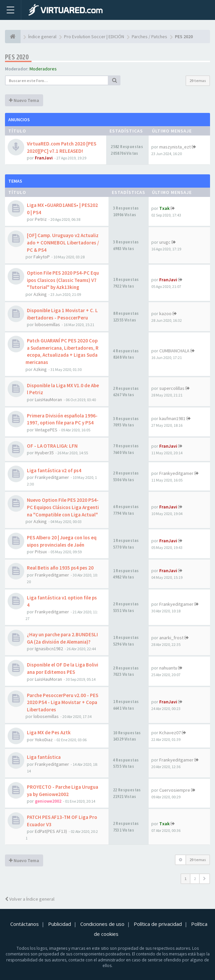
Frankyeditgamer (52, 477)
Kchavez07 (170, 733)
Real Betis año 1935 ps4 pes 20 (60, 568)
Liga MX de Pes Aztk (49, 732)
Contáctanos (25, 924)
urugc (165, 242)
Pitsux (41, 552)
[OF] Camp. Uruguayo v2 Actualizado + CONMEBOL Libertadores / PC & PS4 (63, 242)
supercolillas (172, 388)
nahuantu (168, 668)
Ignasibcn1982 (49, 649)
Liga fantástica (44, 757)
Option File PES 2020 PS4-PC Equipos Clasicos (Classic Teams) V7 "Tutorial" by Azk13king (63, 280)
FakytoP (42, 257)
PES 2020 (17, 57)
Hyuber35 (44, 453)
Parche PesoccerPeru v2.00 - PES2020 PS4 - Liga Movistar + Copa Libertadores (63, 702)
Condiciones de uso (102, 924)
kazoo (165, 313)
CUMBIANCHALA (174, 351)
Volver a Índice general (30, 899)
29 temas (198, 81)
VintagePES (46, 430)
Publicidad (60, 924)
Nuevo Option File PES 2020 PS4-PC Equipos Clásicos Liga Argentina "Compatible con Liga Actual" (63, 507)
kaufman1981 (172, 418)
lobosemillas (47, 324)
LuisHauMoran (48, 400)
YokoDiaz (44, 740)
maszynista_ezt (175, 147)
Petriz (41, 219)
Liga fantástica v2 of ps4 (54, 470)
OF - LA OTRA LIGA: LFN (52, 446)
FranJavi (44, 158)
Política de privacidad (158, 924)
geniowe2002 (48, 801)
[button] (205, 879)
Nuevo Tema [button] (24, 100)
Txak (164, 208)
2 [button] (195, 879)
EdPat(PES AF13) (51, 831)
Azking (40, 294)
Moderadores (43, 69)
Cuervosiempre (175, 790)
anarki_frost (171, 638)
